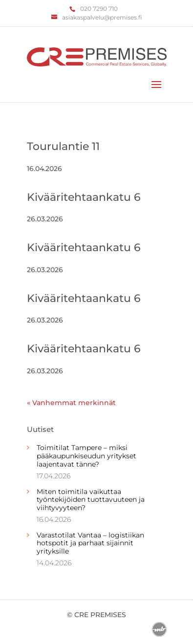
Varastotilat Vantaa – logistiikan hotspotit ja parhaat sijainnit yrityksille (90, 543)
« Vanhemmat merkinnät (71, 403)
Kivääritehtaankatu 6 (84, 197)
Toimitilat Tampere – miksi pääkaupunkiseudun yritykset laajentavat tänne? (86, 456)
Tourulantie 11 (63, 146)
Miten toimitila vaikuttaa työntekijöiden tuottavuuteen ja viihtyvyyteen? (91, 500)
